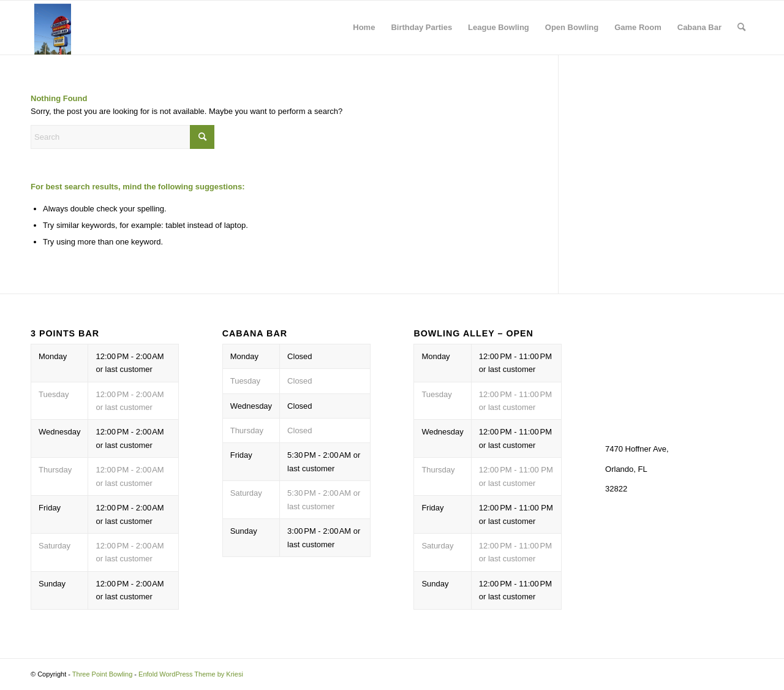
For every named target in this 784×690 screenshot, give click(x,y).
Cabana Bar (699, 27)
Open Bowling (572, 27)
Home (364, 27)
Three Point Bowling (102, 674)
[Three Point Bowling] (51, 28)
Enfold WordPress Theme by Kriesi (191, 674)
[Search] (741, 28)
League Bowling (499, 27)
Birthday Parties (421, 27)
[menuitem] (741, 28)
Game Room (638, 27)
